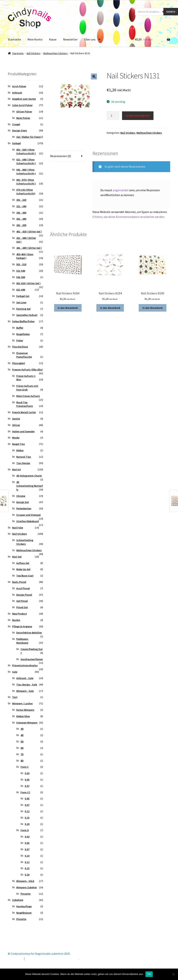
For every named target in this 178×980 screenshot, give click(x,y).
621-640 (21, 290)
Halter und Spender (23, 431)
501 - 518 (21, 264)
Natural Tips (24, 457)
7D (22, 754)
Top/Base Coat (25, 576)
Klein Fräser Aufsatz (28, 396)
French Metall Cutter (24, 412)
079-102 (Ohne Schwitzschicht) (26, 192)
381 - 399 (21, 225)
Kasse (53, 39)
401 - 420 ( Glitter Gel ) (29, 232)
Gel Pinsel (22, 601)
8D (22, 761)
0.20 (27, 824)
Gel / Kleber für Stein (28, 137)
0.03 (27, 773)
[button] (94, 76)
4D (22, 735)
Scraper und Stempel (28, 515)
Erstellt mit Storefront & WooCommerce (52, 958)
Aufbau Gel (23, 563)
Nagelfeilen (23, 334)
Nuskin (16, 620)
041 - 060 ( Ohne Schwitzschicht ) (26, 172)
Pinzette (26, 894)
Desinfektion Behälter (29, 633)
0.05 (27, 780)
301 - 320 (21, 200)
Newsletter (70, 39)
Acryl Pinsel (23, 588)
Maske (16, 438)
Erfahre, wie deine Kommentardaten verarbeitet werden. (129, 217)
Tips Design (23, 463)
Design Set (23, 502)
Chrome (21, 496)
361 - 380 (21, 219)
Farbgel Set (23, 296)
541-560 (21, 277)
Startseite (14, 39)
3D (22, 729)
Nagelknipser (24, 913)
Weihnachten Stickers (55, 53)
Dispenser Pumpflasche (24, 355)
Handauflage (24, 906)
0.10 (27, 856)
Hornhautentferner (32, 659)
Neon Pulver (23, 118)
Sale (15, 672)
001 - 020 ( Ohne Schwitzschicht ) (26, 151)
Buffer (20, 328)
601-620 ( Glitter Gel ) (28, 283)
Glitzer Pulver (24, 112)
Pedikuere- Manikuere (22, 641)
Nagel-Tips (19, 444)
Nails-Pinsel (19, 582)
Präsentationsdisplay (25, 665)
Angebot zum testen (24, 99)
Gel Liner (21, 302)
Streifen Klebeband (28, 521)
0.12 (27, 811)
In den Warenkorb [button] (68, 308)
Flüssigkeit (19, 363)
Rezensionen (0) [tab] (61, 156)
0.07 (27, 786)
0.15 (27, 818)
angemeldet (121, 190)
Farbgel (16, 143)
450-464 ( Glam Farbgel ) (25, 256)
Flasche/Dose (20, 347)
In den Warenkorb (138, 115)
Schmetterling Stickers (25, 542)
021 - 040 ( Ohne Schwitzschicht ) (26, 161)
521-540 (21, 271)
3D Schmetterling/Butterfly (30, 486)
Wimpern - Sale (25, 691)
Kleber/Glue (23, 716)
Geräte (16, 419)
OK (149, 974)
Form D (25, 830)
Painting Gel (23, 309)
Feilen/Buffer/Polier (23, 321)
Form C (25, 767)
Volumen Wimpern (27, 723)
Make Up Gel (23, 569)
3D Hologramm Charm (29, 476)
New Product (20, 614)
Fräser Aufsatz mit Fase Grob (27, 388)
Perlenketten (24, 508)
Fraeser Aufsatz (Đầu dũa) (27, 370)
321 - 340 (21, 206)
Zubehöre (18, 900)
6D (22, 748)
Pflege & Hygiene (22, 626)
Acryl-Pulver (19, 86)
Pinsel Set (22, 607)
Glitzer (16, 425)
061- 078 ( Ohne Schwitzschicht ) (26, 182)
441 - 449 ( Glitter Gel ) (29, 248)
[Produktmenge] (113, 116)
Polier (20, 340)
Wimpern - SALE (25, 881)
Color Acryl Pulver (22, 105)
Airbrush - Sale (25, 678)
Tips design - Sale (27, 685)
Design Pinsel (24, 595)
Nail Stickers (34, 53)
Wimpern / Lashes (22, 703)
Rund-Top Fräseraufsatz (25, 404)
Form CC (25, 792)
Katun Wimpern (25, 710)
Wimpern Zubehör (27, 887)
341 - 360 (21, 213)
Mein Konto (35, 39)
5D (22, 742)
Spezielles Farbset (27, 315)
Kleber (20, 450)
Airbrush (17, 93)
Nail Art (17, 469)
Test (15, 697)
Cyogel (16, 124)
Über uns (90, 39)
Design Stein (20, 130)
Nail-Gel (17, 557)
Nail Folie (18, 528)
